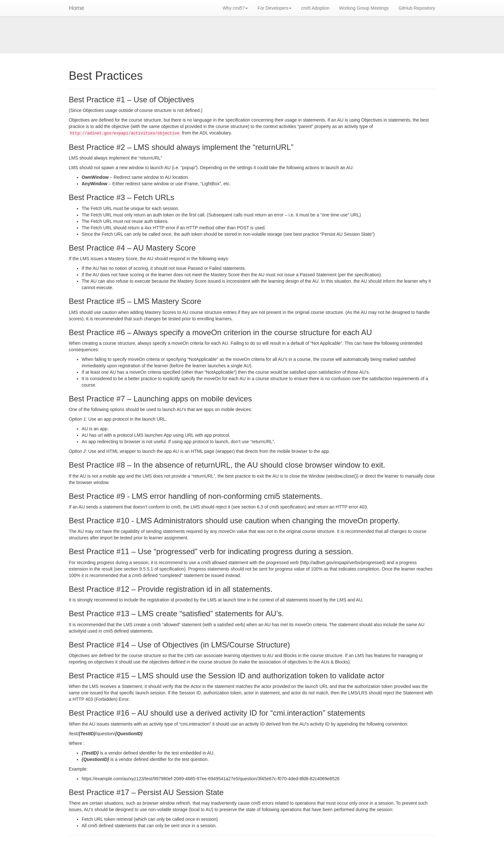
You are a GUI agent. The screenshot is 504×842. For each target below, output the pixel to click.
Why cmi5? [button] (235, 8)
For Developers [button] (274, 8)
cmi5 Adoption (315, 8)
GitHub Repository (417, 8)
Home (76, 8)
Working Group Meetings (364, 8)
